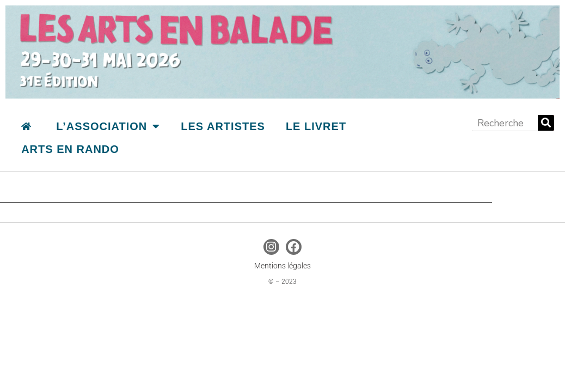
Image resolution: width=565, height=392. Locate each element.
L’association (108, 126)
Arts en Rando (70, 149)
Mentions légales (282, 266)
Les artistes (223, 126)
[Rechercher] (546, 123)
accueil (26, 126)
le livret (316, 126)
